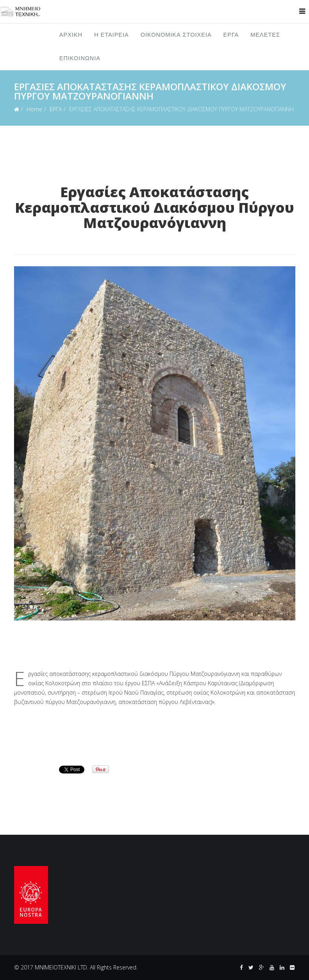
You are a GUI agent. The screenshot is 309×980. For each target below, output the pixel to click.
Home (34, 109)
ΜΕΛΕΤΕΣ (265, 35)
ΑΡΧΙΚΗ (71, 35)
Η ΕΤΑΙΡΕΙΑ (112, 35)
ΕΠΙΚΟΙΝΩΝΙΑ (80, 58)
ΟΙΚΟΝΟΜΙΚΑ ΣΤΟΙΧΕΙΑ (176, 35)
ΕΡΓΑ (231, 35)
